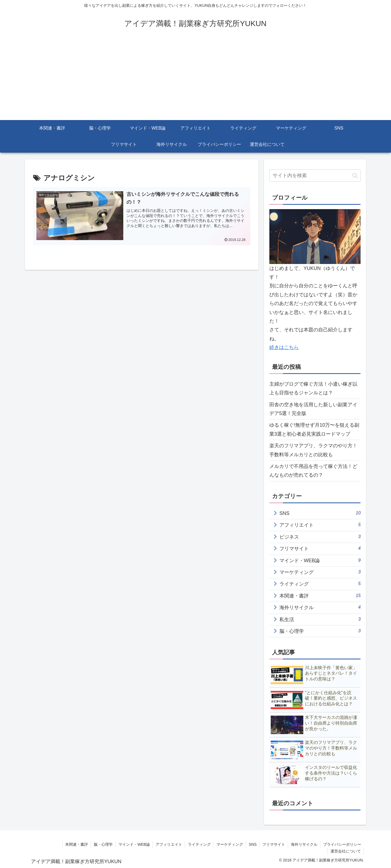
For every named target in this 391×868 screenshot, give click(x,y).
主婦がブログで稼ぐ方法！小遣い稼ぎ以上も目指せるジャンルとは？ (313, 388)
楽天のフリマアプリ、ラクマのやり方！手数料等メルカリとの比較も (313, 450)
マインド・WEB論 (134, 844)
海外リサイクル (304, 844)
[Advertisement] (195, 79)
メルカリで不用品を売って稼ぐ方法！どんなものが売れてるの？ (313, 471)
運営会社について (346, 851)
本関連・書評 (77, 844)
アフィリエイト (169, 844)
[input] (315, 176)
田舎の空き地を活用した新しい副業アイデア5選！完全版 (313, 409)
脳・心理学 (103, 844)
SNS (253, 844)
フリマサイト (274, 844)
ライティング (199, 844)
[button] (355, 176)
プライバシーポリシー (342, 844)
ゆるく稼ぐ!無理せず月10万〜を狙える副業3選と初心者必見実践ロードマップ (314, 429)
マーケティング (230, 844)
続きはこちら (284, 347)
